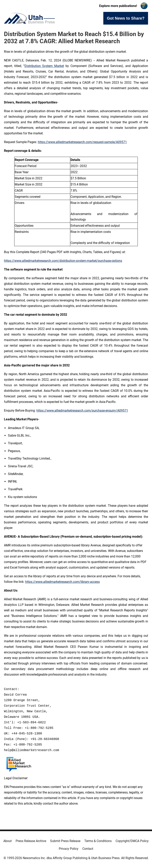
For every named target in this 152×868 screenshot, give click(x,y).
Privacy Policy (69, 849)
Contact (88, 849)
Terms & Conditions (98, 841)
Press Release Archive (31, 841)
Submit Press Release (65, 841)
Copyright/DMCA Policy (132, 841)
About (8, 841)
